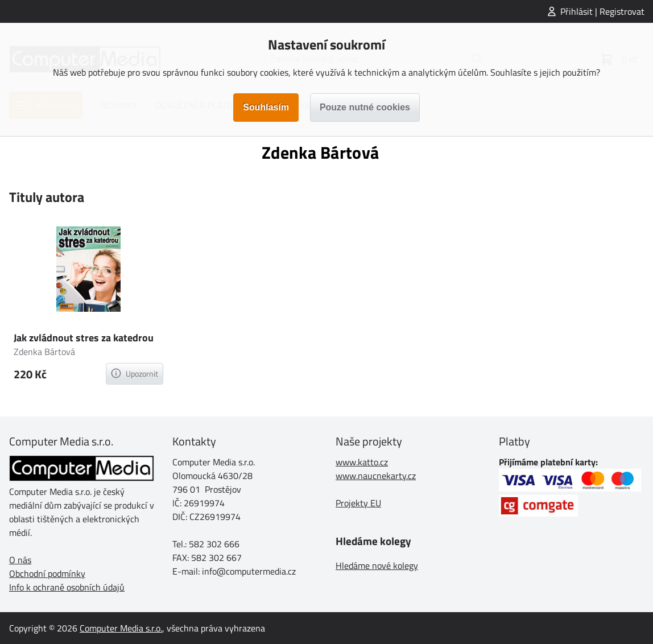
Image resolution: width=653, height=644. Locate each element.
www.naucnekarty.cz (376, 476)
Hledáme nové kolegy (377, 565)
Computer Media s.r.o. (121, 628)
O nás (20, 560)
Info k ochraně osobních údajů (67, 587)
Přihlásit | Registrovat (602, 11)
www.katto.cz (362, 462)
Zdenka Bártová (44, 352)
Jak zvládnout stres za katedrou (84, 338)
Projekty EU (358, 503)
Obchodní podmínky (47, 573)
